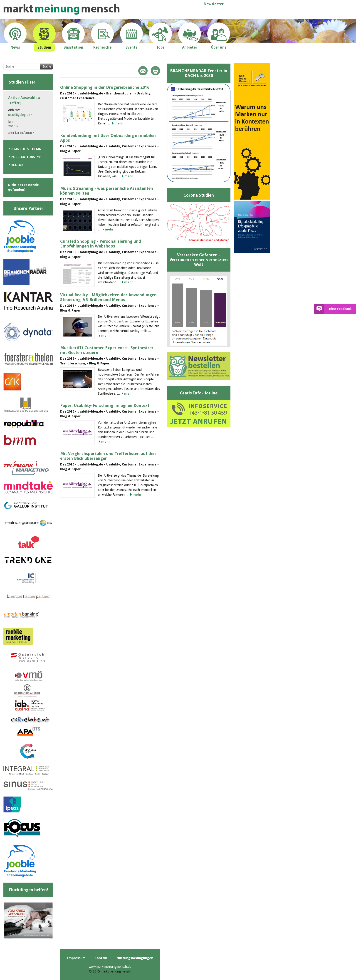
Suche (47, 67)
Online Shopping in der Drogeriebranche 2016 (105, 87)
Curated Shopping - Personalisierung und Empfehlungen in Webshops (101, 244)
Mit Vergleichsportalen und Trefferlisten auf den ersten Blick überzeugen (108, 456)
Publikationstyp (26, 157)
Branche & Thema (26, 149)
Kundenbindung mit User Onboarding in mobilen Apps (108, 138)
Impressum (76, 958)
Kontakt (101, 958)
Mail (143, 71)
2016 (13, 126)
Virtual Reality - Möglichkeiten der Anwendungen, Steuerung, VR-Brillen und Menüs (109, 297)
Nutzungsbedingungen (135, 958)
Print (155, 71)
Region (17, 165)
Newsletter (214, 4)
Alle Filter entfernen (21, 133)
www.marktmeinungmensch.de (110, 967)
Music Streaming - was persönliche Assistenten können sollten (107, 191)
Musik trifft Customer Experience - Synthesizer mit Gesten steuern (107, 350)
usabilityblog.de (20, 115)
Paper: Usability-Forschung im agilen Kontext (105, 405)
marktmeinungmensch (62, 9)
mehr (119, 123)
